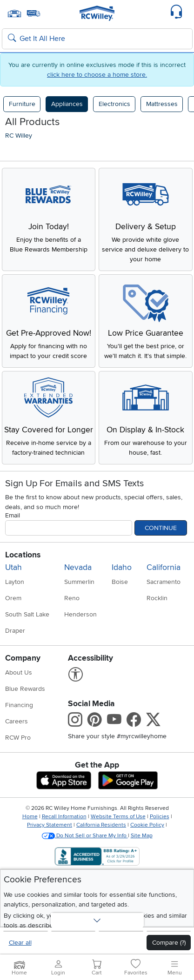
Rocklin (157, 598)
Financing (19, 705)
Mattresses (162, 104)
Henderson (80, 614)
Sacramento (164, 582)
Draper (15, 631)
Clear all (20, 943)
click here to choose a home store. (97, 75)
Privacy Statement (50, 825)
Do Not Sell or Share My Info (85, 836)
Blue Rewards (25, 689)
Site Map (142, 836)
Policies (160, 817)
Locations (23, 555)
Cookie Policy (147, 825)
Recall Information (64, 817)
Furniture (22, 104)
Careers (17, 721)
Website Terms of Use (118, 817)
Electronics (114, 104)
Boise (120, 582)
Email (13, 515)
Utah (13, 567)
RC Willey (19, 136)
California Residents (101, 825)
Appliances (67, 104)
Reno (72, 598)
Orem (13, 598)
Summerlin (79, 582)
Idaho (122, 567)
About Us (19, 672)
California (164, 567)
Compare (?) (169, 943)
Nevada (78, 567)
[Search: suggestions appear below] (97, 39)
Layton (15, 582)
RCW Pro (18, 738)
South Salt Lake (27, 614)
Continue (161, 528)
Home (30, 817)
